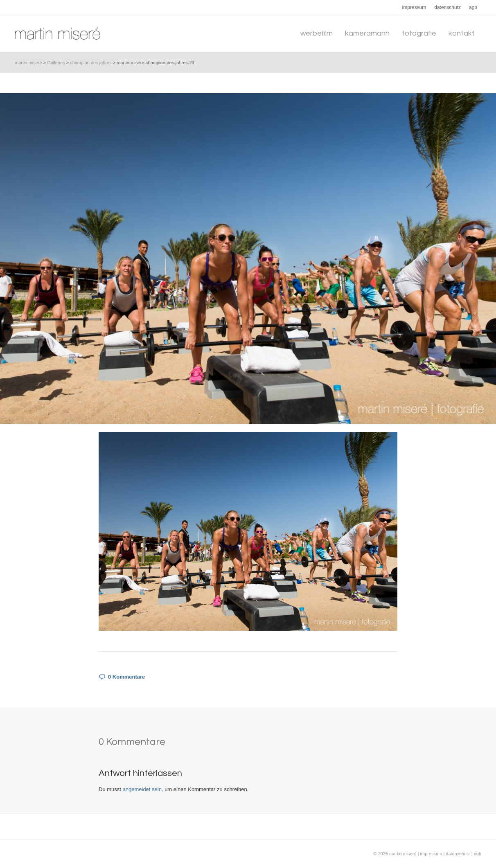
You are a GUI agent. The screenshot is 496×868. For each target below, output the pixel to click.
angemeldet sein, (143, 789)
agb (478, 854)
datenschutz (458, 854)
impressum (432, 854)
